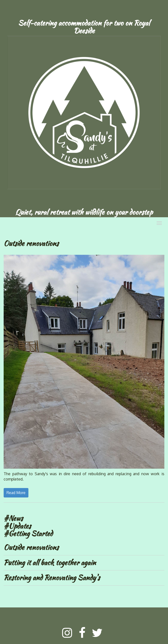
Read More (16, 493)
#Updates (17, 526)
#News (13, 518)
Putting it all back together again (50, 563)
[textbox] (84, 27)
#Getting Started (28, 534)
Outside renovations (31, 547)
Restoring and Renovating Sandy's (52, 578)
